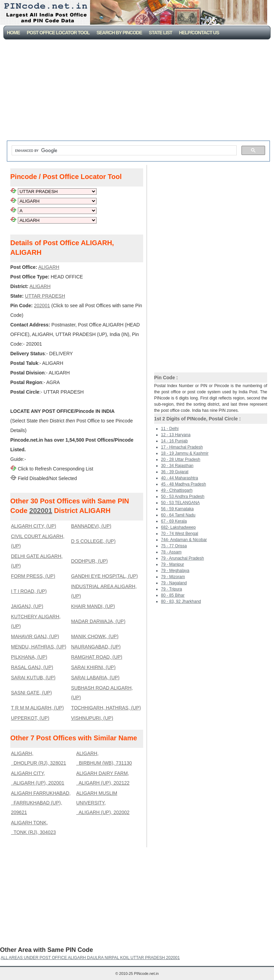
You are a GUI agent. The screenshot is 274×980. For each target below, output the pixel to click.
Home (13, 33)
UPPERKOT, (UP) (30, 718)
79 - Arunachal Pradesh (182, 558)
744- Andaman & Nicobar (184, 540)
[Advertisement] (139, 91)
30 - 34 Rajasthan (177, 466)
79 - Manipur (172, 564)
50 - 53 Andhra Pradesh (183, 497)
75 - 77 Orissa (174, 546)
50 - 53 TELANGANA (180, 503)
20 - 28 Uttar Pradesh (181, 459)
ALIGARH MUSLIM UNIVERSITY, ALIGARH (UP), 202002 (103, 803)
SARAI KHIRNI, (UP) (93, 667)
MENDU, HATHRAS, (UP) (39, 647)
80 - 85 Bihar (173, 595)
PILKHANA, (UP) (29, 657)
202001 (42, 306)
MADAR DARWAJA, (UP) (98, 621)
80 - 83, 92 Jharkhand (181, 601)
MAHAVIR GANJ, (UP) (35, 636)
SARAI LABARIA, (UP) (95, 678)
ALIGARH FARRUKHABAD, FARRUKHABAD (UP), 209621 (41, 803)
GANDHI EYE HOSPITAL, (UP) (104, 576)
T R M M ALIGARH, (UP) (38, 708)
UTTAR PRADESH (45, 296)
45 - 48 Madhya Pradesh (183, 484)
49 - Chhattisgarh (177, 490)
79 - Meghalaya (175, 571)
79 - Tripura (171, 589)
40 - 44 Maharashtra (179, 478)
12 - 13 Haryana (176, 435)
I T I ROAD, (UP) (29, 591)
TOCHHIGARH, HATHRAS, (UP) (106, 708)
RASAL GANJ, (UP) (32, 667)
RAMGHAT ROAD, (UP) (97, 657)
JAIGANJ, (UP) (27, 606)
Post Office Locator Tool (58, 33)
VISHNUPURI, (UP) (92, 718)
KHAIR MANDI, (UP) (93, 606)
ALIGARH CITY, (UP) (34, 526)
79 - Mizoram (173, 577)
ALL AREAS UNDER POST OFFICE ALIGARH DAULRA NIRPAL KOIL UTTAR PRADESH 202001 (90, 958)
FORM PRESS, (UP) (33, 576)
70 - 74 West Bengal (180, 534)
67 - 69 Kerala (174, 521)
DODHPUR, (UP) (89, 561)
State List (161, 33)
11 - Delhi (170, 429)
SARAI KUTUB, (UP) (33, 678)
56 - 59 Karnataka (177, 509)
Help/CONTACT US (199, 33)
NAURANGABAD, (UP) (96, 647)
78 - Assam (171, 552)
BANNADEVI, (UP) (91, 526)
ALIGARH (49, 267)
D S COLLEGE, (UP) (93, 541)
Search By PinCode (119, 33)
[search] (123, 151)
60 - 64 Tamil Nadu (178, 515)
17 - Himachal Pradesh (182, 447)
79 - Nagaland (174, 583)
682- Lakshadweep (178, 527)
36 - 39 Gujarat (175, 472)
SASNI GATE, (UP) (32, 693)
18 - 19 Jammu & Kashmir (185, 453)
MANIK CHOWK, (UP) (95, 636)
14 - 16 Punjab (174, 441)
